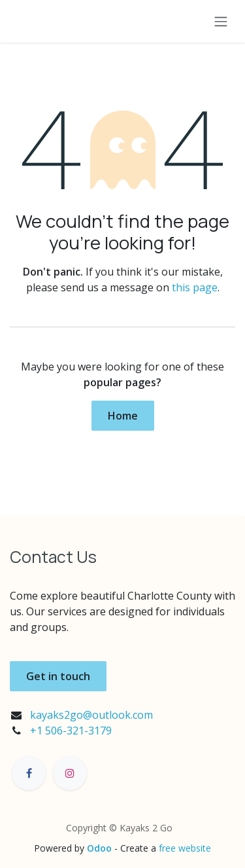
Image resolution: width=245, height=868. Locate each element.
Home (123, 416)
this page (195, 287)
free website (185, 848)
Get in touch (58, 676)
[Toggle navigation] (221, 21)
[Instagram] (70, 773)
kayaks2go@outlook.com (91, 715)
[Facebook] (29, 773)
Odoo (101, 848)
